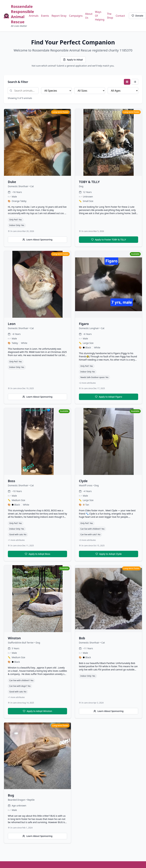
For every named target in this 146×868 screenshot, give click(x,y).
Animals (34, 16)
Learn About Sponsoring (37, 240)
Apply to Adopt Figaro (109, 397)
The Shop (110, 16)
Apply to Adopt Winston (37, 711)
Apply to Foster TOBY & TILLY (109, 240)
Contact (120, 16)
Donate (137, 16)
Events (45, 16)
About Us (89, 16)
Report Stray (59, 16)
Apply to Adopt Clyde (109, 554)
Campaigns (76, 16)
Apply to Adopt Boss (37, 554)
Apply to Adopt (73, 60)
